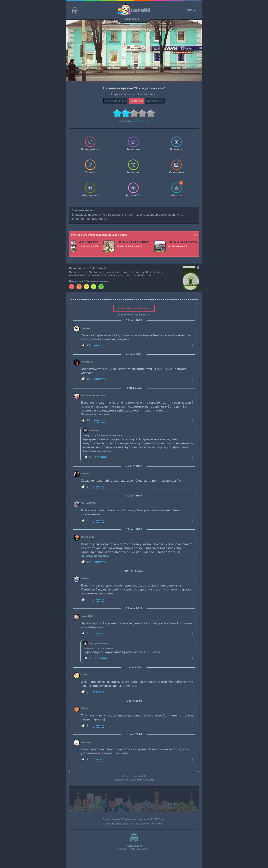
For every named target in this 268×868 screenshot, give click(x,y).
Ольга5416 (88, 537)
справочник (142, 824)
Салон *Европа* (89, 242)
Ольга (85, 708)
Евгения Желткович (93, 395)
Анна (84, 675)
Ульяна (85, 578)
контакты (156, 824)
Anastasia (87, 362)
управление (155, 101)
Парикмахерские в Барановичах (134, 94)
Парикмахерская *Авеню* (134, 242)
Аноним (86, 474)
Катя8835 (87, 616)
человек (94, 431)
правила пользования (120, 824)
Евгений (86, 742)
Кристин (86, 328)
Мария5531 (88, 503)
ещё (191, 10)
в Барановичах (141, 121)
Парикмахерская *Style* (184, 242)
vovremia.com (134, 846)
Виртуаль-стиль (99, 644)
